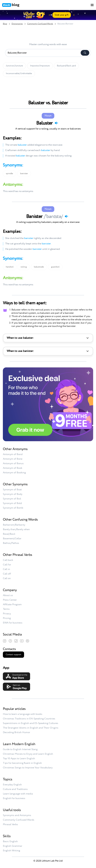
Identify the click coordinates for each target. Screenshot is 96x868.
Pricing (7, 618)
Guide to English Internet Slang (20, 749)
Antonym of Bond (13, 454)
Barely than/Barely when (16, 529)
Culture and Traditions (15, 789)
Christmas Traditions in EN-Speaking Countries (29, 719)
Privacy (7, 614)
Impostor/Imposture (40, 66)
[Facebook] (10, 641)
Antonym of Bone (13, 459)
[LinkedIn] (28, 641)
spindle (9, 174)
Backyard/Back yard (66, 66)
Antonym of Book (13, 468)
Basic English (10, 841)
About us (8, 595)
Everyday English (12, 785)
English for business (14, 798)
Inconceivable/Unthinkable (19, 74)
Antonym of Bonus (13, 463)
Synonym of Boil (12, 499)
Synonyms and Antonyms (17, 815)
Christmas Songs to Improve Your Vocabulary (28, 768)
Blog (5, 24)
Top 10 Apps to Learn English (19, 759)
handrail (10, 267)
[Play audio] (56, 123)
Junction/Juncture (14, 66)
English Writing (11, 851)
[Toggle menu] (92, 5)
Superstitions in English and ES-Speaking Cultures (31, 723)
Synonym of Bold (12, 503)
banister (24, 174)
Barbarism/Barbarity (14, 525)
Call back (8, 560)
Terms (6, 609)
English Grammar (13, 846)
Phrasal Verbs (10, 824)
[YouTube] (22, 641)
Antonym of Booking (14, 473)
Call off (7, 574)
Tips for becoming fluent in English (22, 763)
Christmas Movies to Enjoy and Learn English (28, 754)
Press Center (10, 600)
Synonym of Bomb (13, 508)
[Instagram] (5, 641)
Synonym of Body (13, 494)
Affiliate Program (12, 605)
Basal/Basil (9, 534)
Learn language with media (18, 794)
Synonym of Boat (12, 490)
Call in (6, 569)
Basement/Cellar (12, 539)
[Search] (85, 53)
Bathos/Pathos (11, 543)
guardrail (55, 267)
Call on (7, 578)
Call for (7, 565)
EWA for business (13, 623)
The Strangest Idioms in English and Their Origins (31, 728)
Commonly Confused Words (40, 24)
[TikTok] (16, 641)
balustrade (39, 267)
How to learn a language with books (23, 714)
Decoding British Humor (16, 732)
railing (24, 267)
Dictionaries (17, 24)
